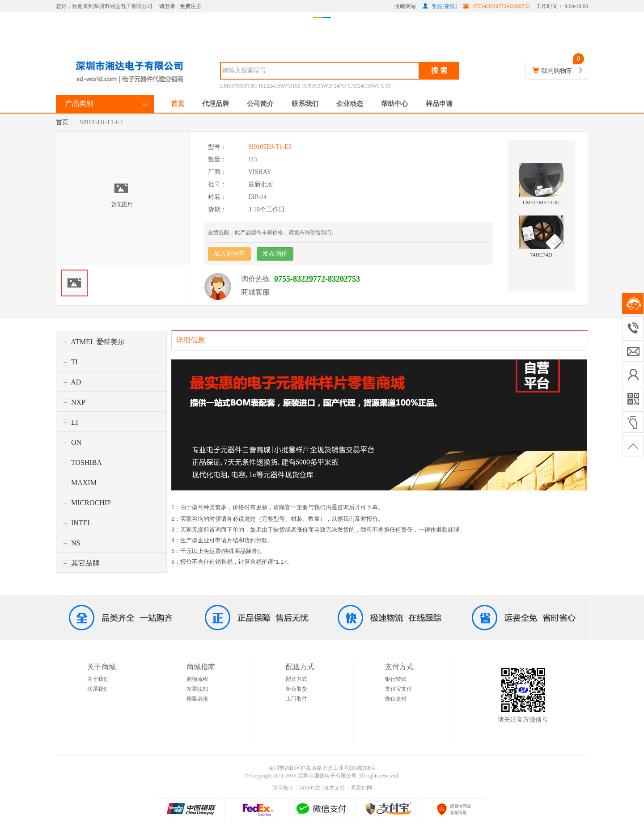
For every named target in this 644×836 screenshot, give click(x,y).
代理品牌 (216, 104)
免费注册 (191, 6)
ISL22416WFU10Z (280, 86)
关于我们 (98, 679)
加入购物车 (229, 254)
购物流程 (197, 679)
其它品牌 (81, 563)
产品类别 (79, 103)
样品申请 (439, 104)
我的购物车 (557, 71)
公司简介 (260, 104)
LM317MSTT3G (239, 86)
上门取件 (297, 699)
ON (72, 442)
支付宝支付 (398, 689)
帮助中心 (394, 104)
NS (71, 543)
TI (70, 362)
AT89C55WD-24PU (324, 86)
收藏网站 (405, 6)
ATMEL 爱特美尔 (93, 342)
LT (70, 422)
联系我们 (305, 104)
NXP (74, 402)
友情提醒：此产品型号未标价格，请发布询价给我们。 (272, 232)
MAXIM (79, 483)
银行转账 (396, 679)
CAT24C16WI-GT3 (369, 86)
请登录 (167, 6)
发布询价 (275, 254)
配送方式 (297, 679)
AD (71, 382)
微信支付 (396, 699)
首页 (178, 104)
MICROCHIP (86, 503)
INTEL (77, 523)
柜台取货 (297, 689)
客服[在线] (440, 6)
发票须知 (197, 689)
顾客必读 (197, 699)
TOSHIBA (82, 462)
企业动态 (350, 104)
